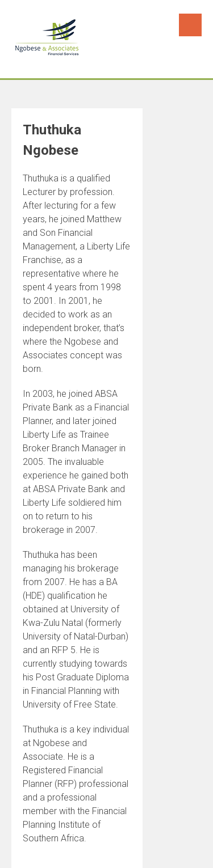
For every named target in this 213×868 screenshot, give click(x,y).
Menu (190, 25)
